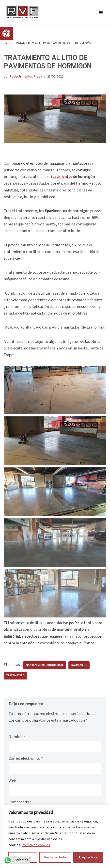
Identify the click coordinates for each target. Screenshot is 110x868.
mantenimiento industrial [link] (45, 665)
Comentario (20, 802)
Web (12, 781)
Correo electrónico (26, 759)
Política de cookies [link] (36, 845)
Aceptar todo (88, 857)
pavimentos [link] (79, 665)
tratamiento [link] (15, 675)
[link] (6, 33)
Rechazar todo (55, 857)
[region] (56, 836)
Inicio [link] (8, 43)
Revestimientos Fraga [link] (26, 76)
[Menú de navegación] (101, 13)
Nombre (17, 737)
